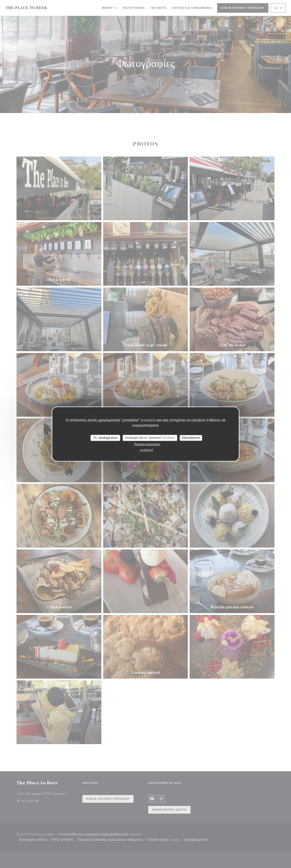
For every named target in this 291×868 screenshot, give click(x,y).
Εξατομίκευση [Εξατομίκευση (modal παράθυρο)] (191, 438)
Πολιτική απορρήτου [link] (147, 444)
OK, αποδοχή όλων (105, 438)
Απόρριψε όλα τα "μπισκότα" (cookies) (150, 438)
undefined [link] (146, 450)
